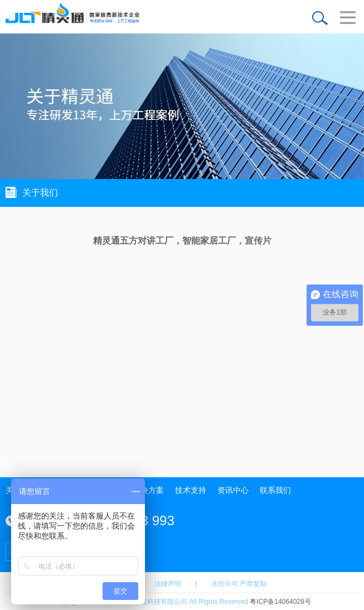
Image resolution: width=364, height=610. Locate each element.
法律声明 (168, 584)
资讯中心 (233, 490)
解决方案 (148, 490)
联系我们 (275, 490)
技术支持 (191, 490)
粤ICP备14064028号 (280, 602)
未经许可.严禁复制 (239, 584)
